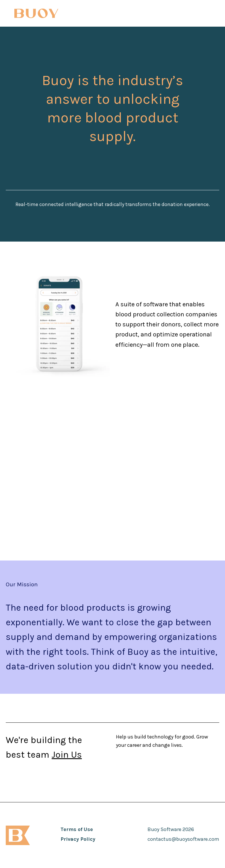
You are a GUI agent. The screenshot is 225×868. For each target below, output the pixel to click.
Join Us (67, 755)
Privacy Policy (78, 839)
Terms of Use (77, 829)
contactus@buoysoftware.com (183, 839)
